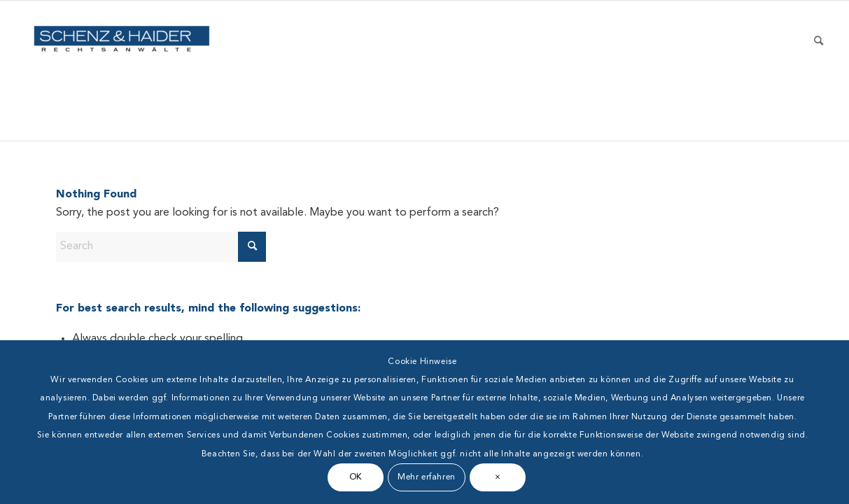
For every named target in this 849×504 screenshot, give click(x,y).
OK (356, 477)
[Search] (819, 71)
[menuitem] (819, 71)
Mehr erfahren (427, 477)
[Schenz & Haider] (122, 71)
